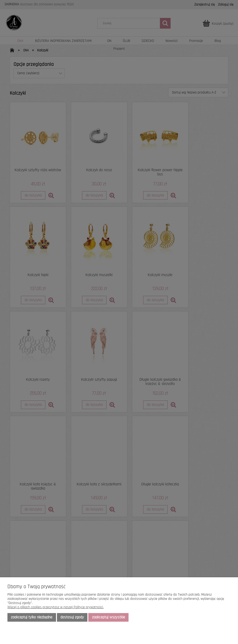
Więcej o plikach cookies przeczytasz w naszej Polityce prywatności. (56, 607)
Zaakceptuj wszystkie (109, 617)
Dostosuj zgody (72, 617)
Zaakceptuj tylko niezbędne (32, 617)
